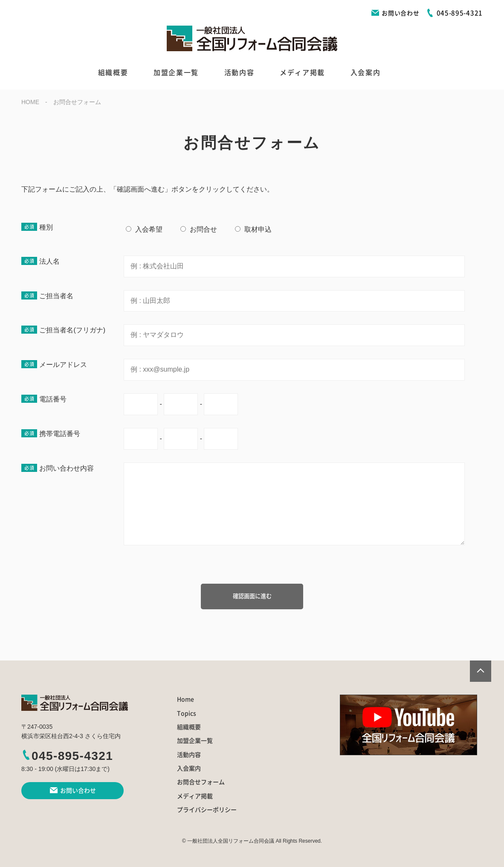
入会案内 (365, 73)
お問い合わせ (395, 13)
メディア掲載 (302, 73)
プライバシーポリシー (207, 810)
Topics (187, 713)
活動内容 (239, 73)
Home (185, 699)
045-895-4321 (67, 756)
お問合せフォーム (201, 782)
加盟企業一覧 (176, 73)
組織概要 (113, 73)
